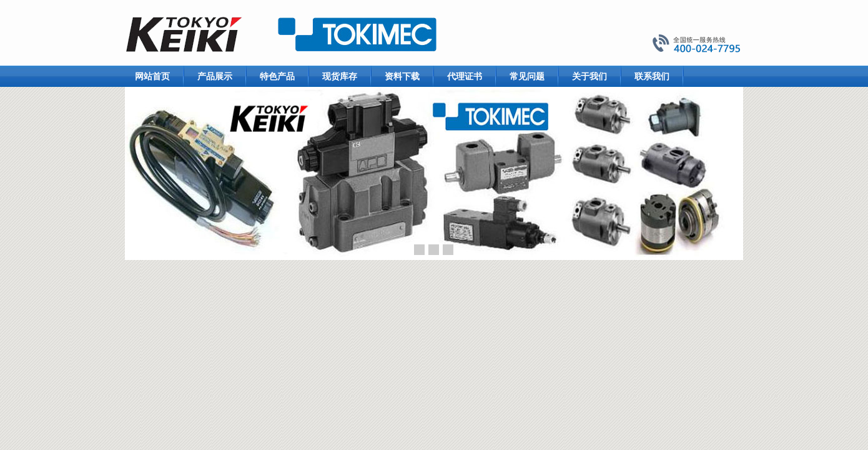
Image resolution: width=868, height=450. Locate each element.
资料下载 (402, 76)
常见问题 (527, 76)
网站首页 (152, 76)
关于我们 (589, 76)
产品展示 (215, 76)
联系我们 (652, 76)
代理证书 (465, 76)
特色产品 (277, 76)
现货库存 (340, 76)
